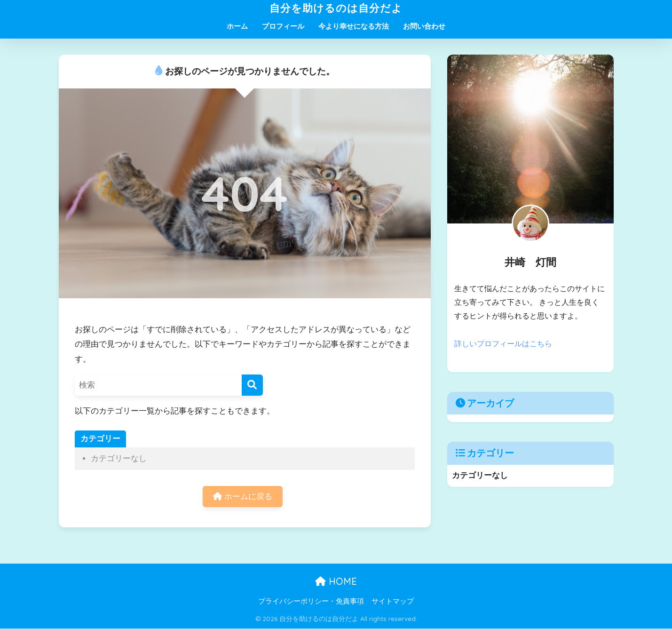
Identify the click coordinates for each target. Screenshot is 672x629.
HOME (336, 581)
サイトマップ (393, 601)
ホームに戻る (243, 497)
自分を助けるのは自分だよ (336, 8)
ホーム (237, 26)
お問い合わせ (424, 26)
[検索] (252, 385)
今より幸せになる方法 (354, 26)
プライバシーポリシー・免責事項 (311, 601)
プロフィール (283, 26)
